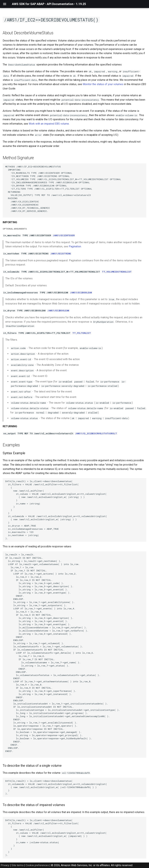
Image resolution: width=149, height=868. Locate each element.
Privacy (5, 865)
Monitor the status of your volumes (103, 84)
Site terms (18, 865)
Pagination (75, 246)
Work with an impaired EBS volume (49, 124)
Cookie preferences (37, 865)
